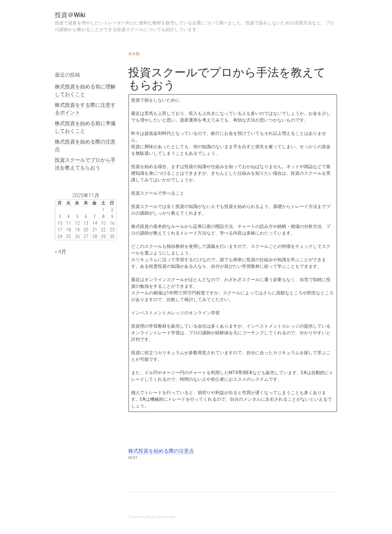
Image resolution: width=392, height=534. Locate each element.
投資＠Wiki (70, 15)
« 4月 (60, 251)
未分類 (134, 54)
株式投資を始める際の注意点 (161, 451)
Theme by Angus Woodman (152, 517)
